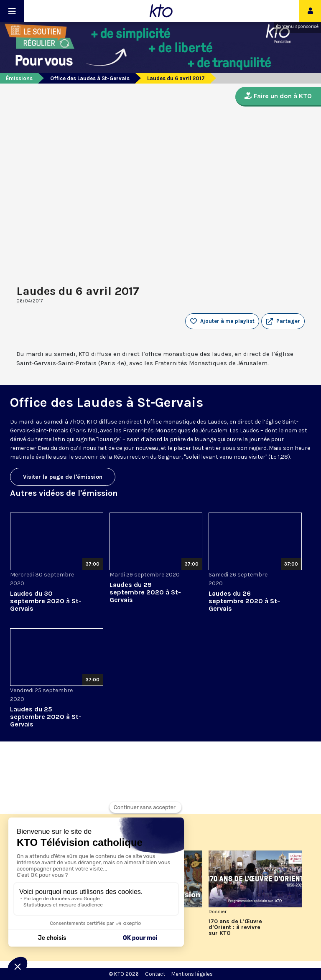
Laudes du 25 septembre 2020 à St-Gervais (46, 717)
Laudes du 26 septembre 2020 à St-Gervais (244, 601)
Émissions (19, 78)
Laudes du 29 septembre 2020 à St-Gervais (145, 592)
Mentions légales (192, 974)
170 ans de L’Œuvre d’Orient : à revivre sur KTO (235, 927)
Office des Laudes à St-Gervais (90, 78)
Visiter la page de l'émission (63, 477)
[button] (283, 321)
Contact (155, 974)
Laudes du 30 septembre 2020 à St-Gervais (46, 601)
